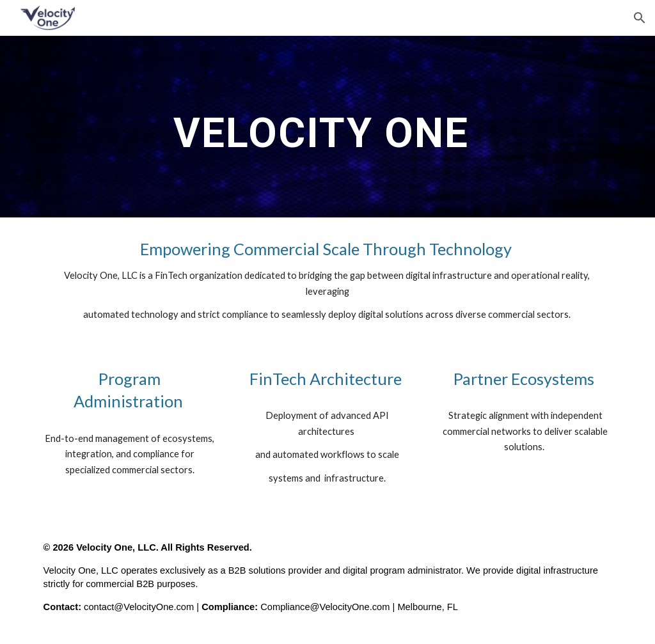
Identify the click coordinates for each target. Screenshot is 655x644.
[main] (327, 127)
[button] (640, 18)
